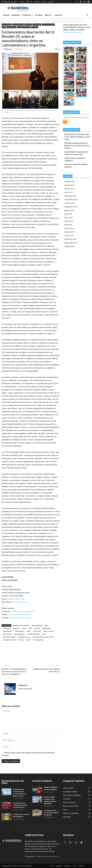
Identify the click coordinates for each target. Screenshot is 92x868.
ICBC (30, 628)
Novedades (16, 15)
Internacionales (11, 27)
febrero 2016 (69, 232)
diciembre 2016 (70, 196)
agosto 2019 (69, 185)
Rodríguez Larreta (24, 637)
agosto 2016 (69, 210)
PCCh (44, 634)
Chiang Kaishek (37, 625)
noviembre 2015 (71, 243)
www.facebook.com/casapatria (23, 611)
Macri (29, 631)
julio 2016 (68, 214)
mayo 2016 (69, 221)
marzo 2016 (69, 228)
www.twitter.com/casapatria (19, 614)
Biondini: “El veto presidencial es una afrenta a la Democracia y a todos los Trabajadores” (14, 672)
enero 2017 (69, 192)
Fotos (4, 27)
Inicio (22, 2)
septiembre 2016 (71, 207)
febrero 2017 (69, 189)
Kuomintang (46, 628)
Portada (6, 15)
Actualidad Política (18, 24)
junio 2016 (69, 218)
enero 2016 (69, 236)
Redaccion (8, 49)
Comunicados (37, 24)
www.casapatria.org (19, 602)
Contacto (50, 2)
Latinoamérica (20, 631)
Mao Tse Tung (49, 631)
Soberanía (35, 27)
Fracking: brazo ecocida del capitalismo (75, 159)
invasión (37, 628)
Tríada (28, 640)
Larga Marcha (7, 631)
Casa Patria (28, 24)
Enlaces (49, 15)
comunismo (7, 628)
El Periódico (27, 15)
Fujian (24, 628)
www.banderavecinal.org (72, 32)
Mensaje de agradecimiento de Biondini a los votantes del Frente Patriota (77, 146)
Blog (44, 2)
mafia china (37, 631)
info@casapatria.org (16, 599)
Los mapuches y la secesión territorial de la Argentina (51, 813)
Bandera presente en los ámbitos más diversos (47, 670)
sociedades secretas (10, 640)
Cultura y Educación (48, 24)
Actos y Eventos (13, 21)
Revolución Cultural (9, 637)
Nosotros (29, 2)
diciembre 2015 (70, 239)
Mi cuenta (39, 15)
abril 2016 (68, 225)
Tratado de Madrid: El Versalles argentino (76, 166)
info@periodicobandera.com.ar (47, 856)
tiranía (21, 640)
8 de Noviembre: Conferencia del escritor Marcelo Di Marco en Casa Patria (77, 137)
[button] (87, 15)
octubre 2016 (70, 203)
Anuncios (37, 2)
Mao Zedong (7, 634)
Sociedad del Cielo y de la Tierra (43, 637)
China (46, 625)
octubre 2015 (70, 246)
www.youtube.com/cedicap (20, 618)
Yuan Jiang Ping (38, 640)
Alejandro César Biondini (21, 625)
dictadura (16, 628)
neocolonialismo (19, 634)
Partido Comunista (34, 634)
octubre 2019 (70, 181)
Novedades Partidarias (24, 27)
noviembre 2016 (71, 199)
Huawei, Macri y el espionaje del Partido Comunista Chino (76, 153)
